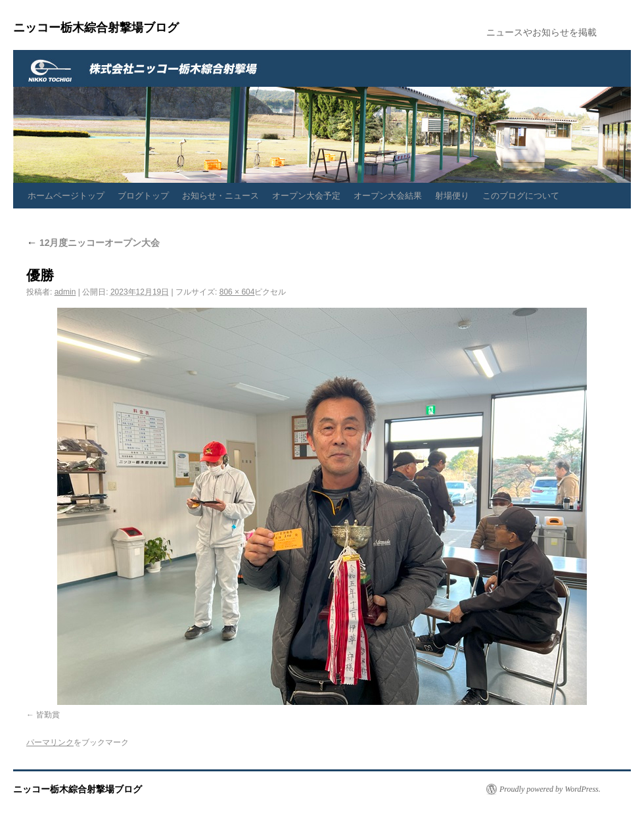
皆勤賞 (48, 715)
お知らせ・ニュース (220, 196)
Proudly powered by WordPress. (550, 789)
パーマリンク (50, 742)
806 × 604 (237, 292)
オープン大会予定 (306, 196)
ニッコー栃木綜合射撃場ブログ (96, 28)
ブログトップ (143, 196)
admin (65, 292)
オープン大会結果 (388, 196)
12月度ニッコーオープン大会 (93, 243)
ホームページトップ (66, 196)
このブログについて (521, 196)
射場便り (452, 196)
